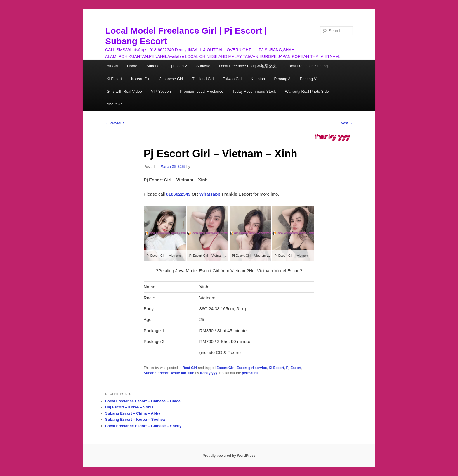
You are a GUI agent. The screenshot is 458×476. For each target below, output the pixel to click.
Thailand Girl (203, 79)
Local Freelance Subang (307, 66)
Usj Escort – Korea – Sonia (129, 407)
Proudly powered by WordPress (229, 456)
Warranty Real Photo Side (307, 91)
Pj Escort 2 (178, 66)
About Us (114, 104)
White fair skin (182, 373)
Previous (115, 123)
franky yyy (333, 137)
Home (132, 66)
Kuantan (258, 79)
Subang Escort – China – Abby (133, 413)
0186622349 (178, 194)
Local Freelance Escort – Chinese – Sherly (143, 426)
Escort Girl (225, 368)
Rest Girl (190, 368)
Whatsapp (210, 194)
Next (347, 123)
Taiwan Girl (232, 79)
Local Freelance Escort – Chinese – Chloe (143, 401)
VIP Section (161, 91)
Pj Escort (294, 368)
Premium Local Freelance (202, 91)
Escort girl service (251, 368)
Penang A (282, 79)
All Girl (112, 66)
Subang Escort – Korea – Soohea (135, 419)
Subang (153, 66)
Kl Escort (114, 79)
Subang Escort (156, 373)
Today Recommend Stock (254, 91)
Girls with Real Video (124, 91)
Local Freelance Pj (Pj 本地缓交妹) (248, 66)
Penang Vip (310, 79)
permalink (250, 373)
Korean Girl (141, 79)
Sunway (203, 66)
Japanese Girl (171, 79)
